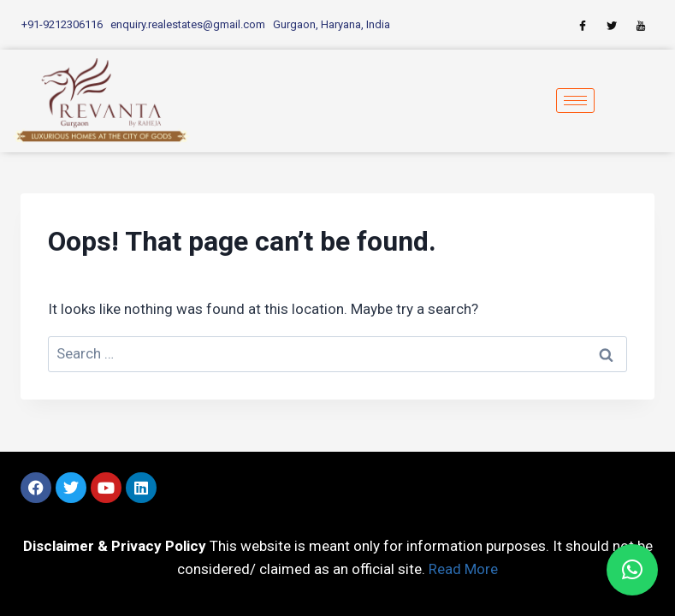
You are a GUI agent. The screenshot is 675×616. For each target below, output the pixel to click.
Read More (463, 569)
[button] (632, 570)
